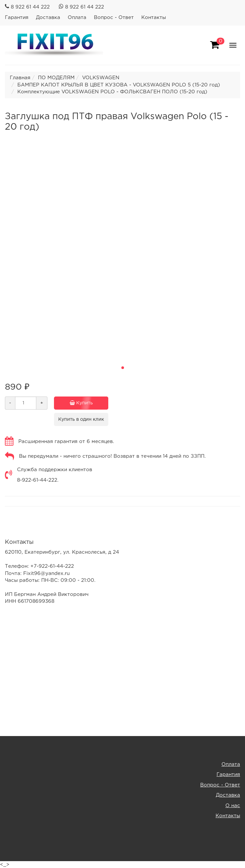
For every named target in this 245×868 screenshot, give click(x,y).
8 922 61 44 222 (30, 7)
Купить (77, 403)
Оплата (77, 18)
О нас (233, 806)
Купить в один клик (81, 419)
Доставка (48, 18)
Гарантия (17, 18)
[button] (123, 368)
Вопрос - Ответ (114, 18)
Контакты (154, 18)
